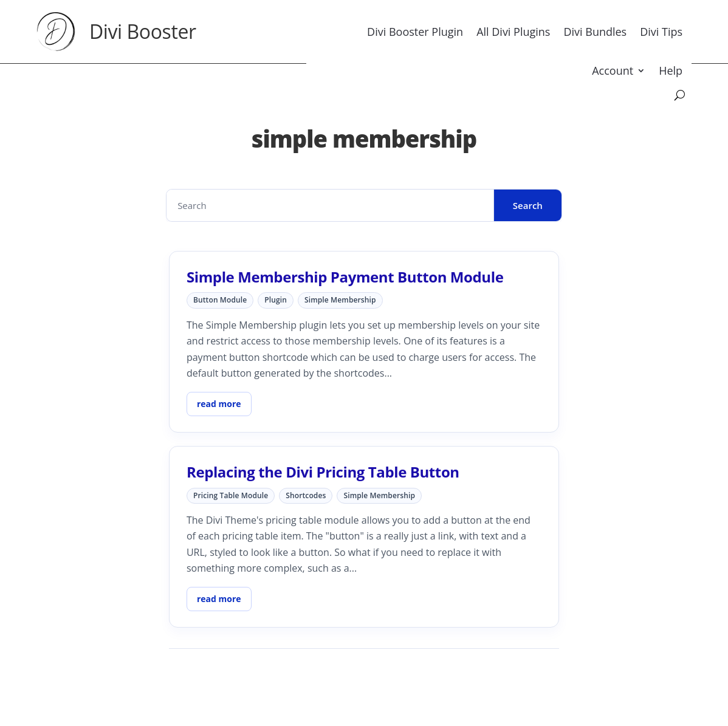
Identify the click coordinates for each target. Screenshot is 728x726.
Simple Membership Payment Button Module (345, 277)
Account (613, 70)
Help (671, 70)
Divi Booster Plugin (415, 32)
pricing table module (231, 495)
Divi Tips (661, 32)
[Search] (680, 95)
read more (219, 404)
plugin (276, 300)
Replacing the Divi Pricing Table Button (323, 472)
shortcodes (306, 495)
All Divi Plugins (513, 32)
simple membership (340, 300)
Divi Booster (143, 31)
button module (220, 300)
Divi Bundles (595, 32)
